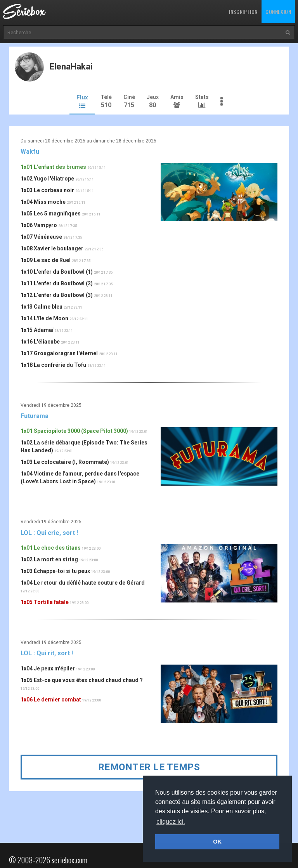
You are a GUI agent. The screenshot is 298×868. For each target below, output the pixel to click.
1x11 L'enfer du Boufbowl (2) (57, 283)
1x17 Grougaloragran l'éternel (59, 352)
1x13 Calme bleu (42, 306)
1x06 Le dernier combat (51, 699)
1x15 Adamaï (37, 329)
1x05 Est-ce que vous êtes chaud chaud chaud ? (82, 679)
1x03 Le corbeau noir (47, 189)
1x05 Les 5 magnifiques (51, 213)
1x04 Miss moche (43, 201)
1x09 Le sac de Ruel (46, 259)
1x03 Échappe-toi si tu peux (55, 570)
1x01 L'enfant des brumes (53, 166)
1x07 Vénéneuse (41, 236)
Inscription (243, 11)
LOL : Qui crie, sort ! (49, 532)
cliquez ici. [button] (171, 822)
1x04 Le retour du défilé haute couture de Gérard (83, 582)
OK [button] (217, 842)
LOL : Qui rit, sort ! (47, 652)
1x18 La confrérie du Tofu (53, 364)
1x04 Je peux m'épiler (48, 668)
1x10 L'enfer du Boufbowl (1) (57, 271)
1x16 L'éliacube (40, 341)
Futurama (35, 415)
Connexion (278, 11)
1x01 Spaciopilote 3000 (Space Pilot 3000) (74, 430)
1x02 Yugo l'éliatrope (47, 178)
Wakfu (30, 151)
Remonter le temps (149, 766)
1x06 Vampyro (39, 224)
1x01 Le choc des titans (51, 547)
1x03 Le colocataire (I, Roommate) (65, 461)
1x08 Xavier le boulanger (52, 248)
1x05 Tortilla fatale (45, 601)
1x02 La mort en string (49, 559)
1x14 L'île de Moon (44, 318)
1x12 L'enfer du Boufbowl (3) (57, 294)
